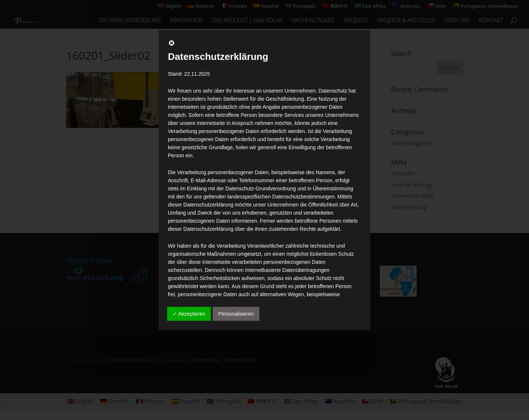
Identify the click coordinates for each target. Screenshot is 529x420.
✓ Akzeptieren (189, 314)
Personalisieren (236, 314)
